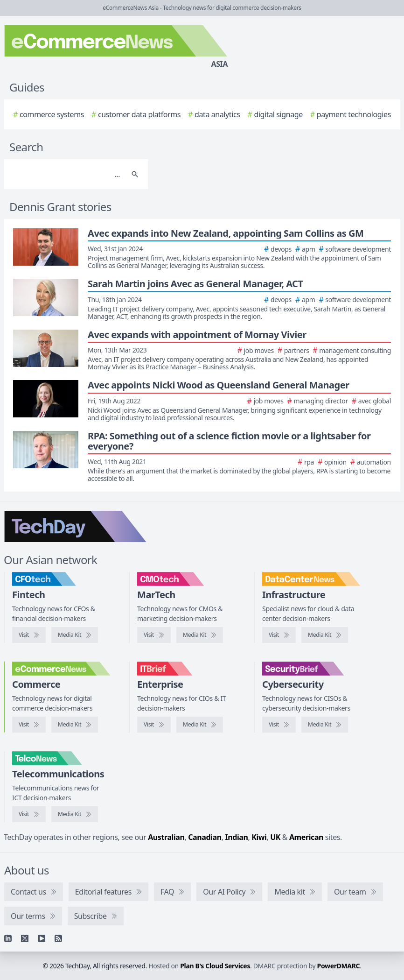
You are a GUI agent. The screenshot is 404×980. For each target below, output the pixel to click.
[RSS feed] (58, 938)
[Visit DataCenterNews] (279, 635)
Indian (236, 837)
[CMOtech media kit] (200, 635)
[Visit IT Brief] (154, 725)
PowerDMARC (339, 966)
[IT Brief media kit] (200, 725)
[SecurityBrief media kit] (325, 725)
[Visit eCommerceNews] (29, 725)
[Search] (66, 174)
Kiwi (259, 837)
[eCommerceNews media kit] (75, 725)
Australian (166, 837)
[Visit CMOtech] (154, 635)
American (306, 837)
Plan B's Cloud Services (215, 966)
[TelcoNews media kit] (75, 814)
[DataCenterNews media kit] (325, 635)
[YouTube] (42, 938)
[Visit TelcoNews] (29, 814)
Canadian (205, 837)
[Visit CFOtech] (29, 635)
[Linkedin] (8, 938)
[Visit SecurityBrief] (279, 725)
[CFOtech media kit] (75, 635)
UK (275, 837)
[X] (25, 938)
